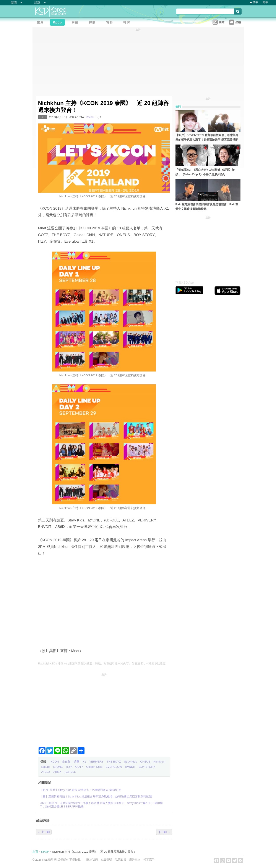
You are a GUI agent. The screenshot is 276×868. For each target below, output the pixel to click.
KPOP (43, 117)
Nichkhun (159, 762)
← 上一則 (44, 832)
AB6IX (57, 772)
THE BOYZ (114, 762)
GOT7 (79, 767)
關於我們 (92, 860)
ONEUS (145, 762)
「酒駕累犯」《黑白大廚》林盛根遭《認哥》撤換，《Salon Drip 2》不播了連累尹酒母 (205, 172)
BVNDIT (130, 767)
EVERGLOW (114, 767)
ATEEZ (46, 772)
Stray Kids (131, 762)
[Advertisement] (104, 708)
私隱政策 (121, 860)
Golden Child (94, 767)
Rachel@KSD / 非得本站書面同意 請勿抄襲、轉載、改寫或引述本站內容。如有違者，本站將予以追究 (102, 663)
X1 (84, 762)
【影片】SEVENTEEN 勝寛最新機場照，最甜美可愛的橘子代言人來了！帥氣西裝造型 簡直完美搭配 (207, 137)
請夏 (76, 762)
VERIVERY (96, 762)
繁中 (255, 2)
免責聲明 (106, 860)
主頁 (35, 852)
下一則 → (164, 832)
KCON (55, 762)
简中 (265, 2)
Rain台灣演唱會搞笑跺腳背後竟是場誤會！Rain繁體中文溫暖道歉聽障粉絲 (207, 207)
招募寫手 (149, 860)
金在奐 (66, 762)
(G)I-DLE (70, 772)
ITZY (69, 767)
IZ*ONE (58, 767)
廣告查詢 (135, 860)
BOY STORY (147, 767)
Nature (46, 767)
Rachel (90, 117)
